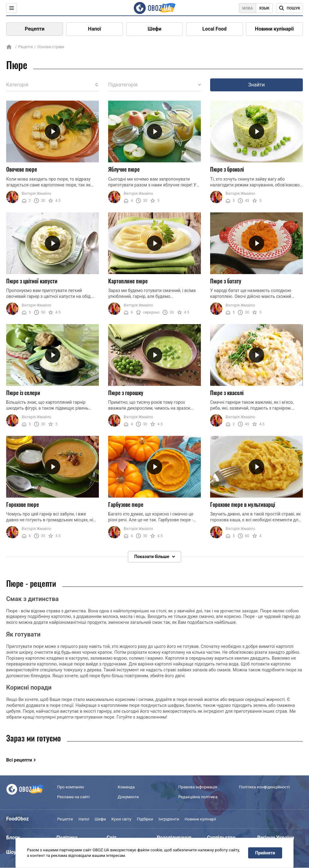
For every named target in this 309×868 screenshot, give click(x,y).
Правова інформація (198, 787)
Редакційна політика (198, 797)
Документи (128, 797)
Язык (264, 8)
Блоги (13, 838)
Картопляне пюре (128, 281)
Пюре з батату (226, 281)
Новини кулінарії (274, 29)
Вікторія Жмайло (36, 194)
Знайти (256, 85)
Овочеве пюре (22, 169)
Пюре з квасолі (227, 393)
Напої (95, 29)
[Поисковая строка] (289, 8)
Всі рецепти (19, 760)
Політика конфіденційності (264, 787)
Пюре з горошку (126, 393)
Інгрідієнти (169, 819)
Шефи (155, 29)
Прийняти (265, 853)
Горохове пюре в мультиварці (243, 504)
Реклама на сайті (73, 797)
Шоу (11, 852)
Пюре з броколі (227, 169)
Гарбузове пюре (126, 504)
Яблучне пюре (124, 169)
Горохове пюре (23, 504)
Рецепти (35, 29)
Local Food (214, 29)
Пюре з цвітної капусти (32, 281)
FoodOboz (17, 819)
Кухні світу (121, 819)
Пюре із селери (23, 393)
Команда (126, 787)
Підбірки (145, 819)
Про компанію (71, 787)
